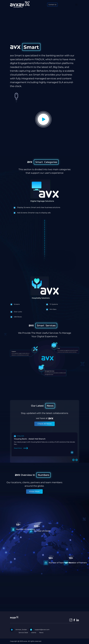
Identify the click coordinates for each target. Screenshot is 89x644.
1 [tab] (31, 464)
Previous (73, 460)
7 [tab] (49, 464)
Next (76, 460)
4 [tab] (40, 464)
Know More (34, 491)
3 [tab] (37, 464)
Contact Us (52, 5)
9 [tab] (55, 464)
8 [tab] (52, 464)
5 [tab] (43, 464)
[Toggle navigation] (76, 5)
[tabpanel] (45, 444)
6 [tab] (46, 464)
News (41, 633)
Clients (34, 633)
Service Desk (23, 633)
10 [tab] (58, 464)
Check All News (44, 424)
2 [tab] (34, 464)
